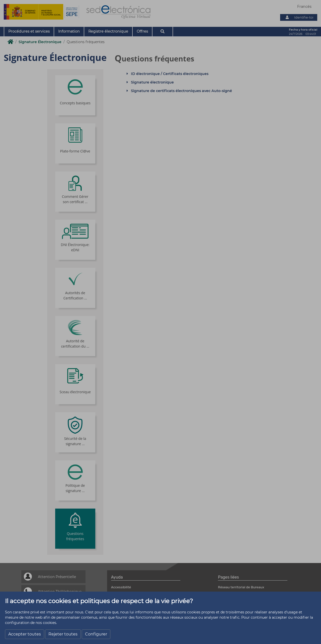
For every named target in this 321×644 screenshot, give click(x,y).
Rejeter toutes (63, 634)
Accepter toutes (25, 634)
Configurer (96, 634)
